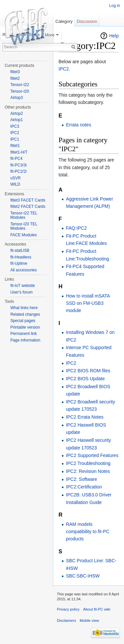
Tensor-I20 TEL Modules (24, 226)
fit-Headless (21, 257)
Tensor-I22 (20, 85)
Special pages (23, 321)
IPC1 (15, 139)
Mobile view (89, 621)
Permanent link (23, 334)
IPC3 (15, 126)
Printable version (25, 327)
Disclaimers (66, 621)
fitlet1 (15, 146)
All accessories (23, 270)
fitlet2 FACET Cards (28, 207)
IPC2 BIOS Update (85, 379)
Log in (115, 6)
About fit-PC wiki (97, 609)
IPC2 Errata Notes (85, 417)
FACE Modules (23, 235)
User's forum (21, 292)
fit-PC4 (16, 159)
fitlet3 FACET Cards (28, 200)
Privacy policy (68, 609)
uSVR (15, 178)
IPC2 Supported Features (92, 455)
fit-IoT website (22, 286)
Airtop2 (17, 114)
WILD (15, 184)
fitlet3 (15, 72)
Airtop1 (17, 120)
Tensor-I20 (20, 91)
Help (114, 36)
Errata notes (78, 125)
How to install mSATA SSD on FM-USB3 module (88, 303)
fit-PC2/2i (18, 171)
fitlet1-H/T (19, 152)
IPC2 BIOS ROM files (88, 371)
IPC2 (64, 69)
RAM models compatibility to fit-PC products (87, 532)
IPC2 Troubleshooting (88, 463)
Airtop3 (17, 98)
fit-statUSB (20, 251)
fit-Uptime (19, 263)
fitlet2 (15, 78)
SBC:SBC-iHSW (83, 576)
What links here (24, 308)
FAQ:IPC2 (76, 228)
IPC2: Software (81, 479)
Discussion (87, 21)
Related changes (25, 314)
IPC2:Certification (84, 487)
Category (64, 21)
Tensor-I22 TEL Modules (24, 215)
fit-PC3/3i (18, 165)
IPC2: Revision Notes (88, 471)
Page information (25, 340)
